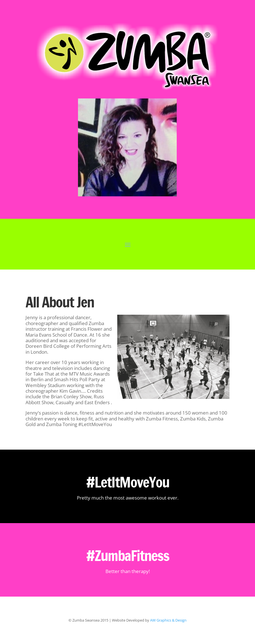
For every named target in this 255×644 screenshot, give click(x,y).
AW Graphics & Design (168, 620)
